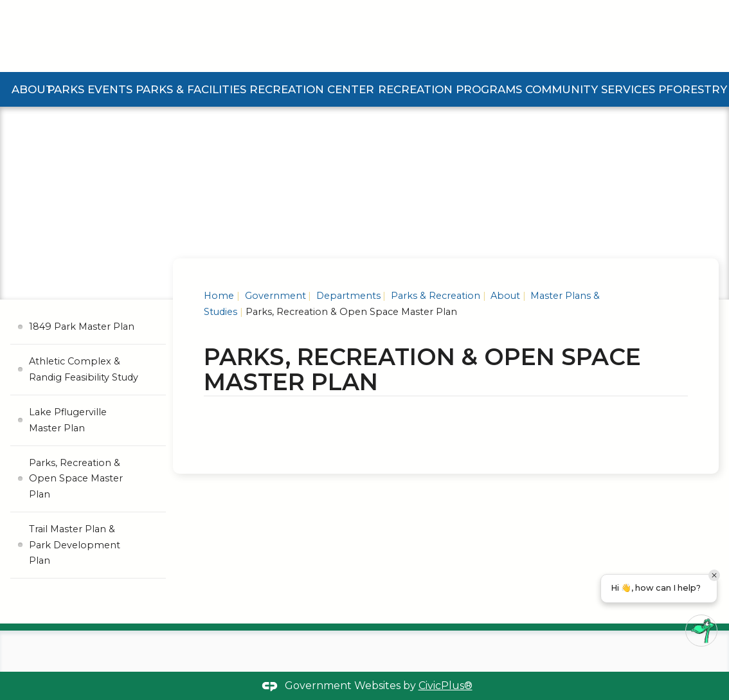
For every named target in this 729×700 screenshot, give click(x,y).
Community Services (590, 89)
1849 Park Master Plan (82, 327)
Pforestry (693, 89)
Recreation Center (312, 89)
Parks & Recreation (434, 296)
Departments (347, 296)
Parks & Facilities (191, 89)
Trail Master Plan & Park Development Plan (75, 545)
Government (274, 296)
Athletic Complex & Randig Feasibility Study (84, 369)
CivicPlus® (446, 686)
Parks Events (90, 89)
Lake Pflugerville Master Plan (68, 420)
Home (219, 296)
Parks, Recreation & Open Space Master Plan (76, 479)
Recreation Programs (450, 89)
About (32, 89)
